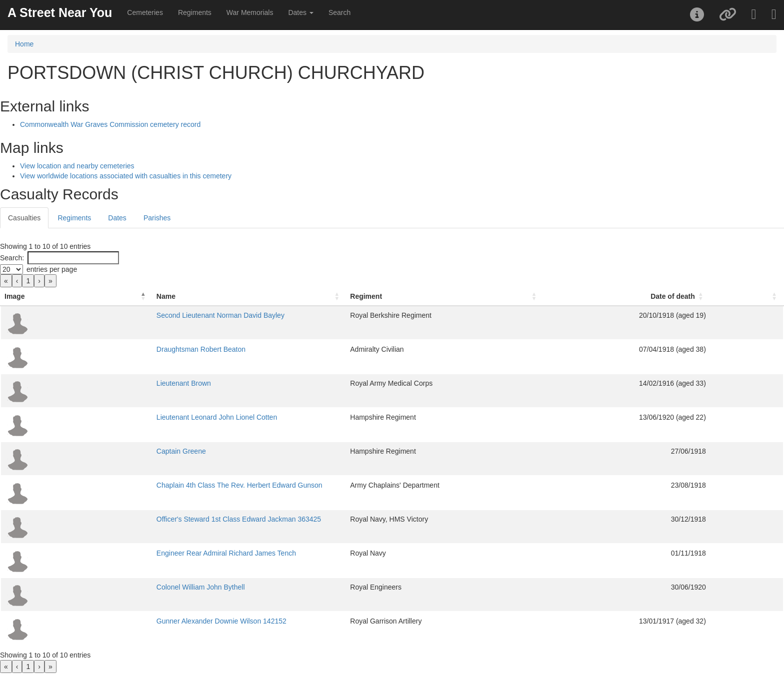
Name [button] (90, 296)
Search (339, 12)
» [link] (50, 281)
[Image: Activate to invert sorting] (38, 297)
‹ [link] (17, 281)
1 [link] (28, 281)
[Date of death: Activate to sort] (674, 297)
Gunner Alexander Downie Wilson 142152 (145, 621)
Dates (117, 218)
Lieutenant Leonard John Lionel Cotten (141, 417)
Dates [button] (300, 12)
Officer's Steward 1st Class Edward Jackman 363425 (163, 519)
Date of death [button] (710, 296)
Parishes (157, 218)
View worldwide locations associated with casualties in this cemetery (126, 176)
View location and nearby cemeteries (77, 166)
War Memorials (250, 12)
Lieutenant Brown (108, 383)
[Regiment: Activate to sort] (507, 297)
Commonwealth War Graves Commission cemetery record (110, 124)
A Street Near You (60, 12)
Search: (12, 258)
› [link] (39, 281)
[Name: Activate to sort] (245, 297)
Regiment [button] (433, 296)
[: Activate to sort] (765, 297)
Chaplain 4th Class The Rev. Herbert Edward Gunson (163, 485)
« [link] (6, 281)
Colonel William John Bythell (125, 587)
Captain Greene (105, 451)
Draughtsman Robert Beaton (125, 349)
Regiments (195, 12)
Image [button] (14, 296)
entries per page (52, 269)
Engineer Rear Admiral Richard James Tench (150, 553)
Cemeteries (145, 12)
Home (24, 44)
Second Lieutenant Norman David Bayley (144, 315)
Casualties (24, 218)
